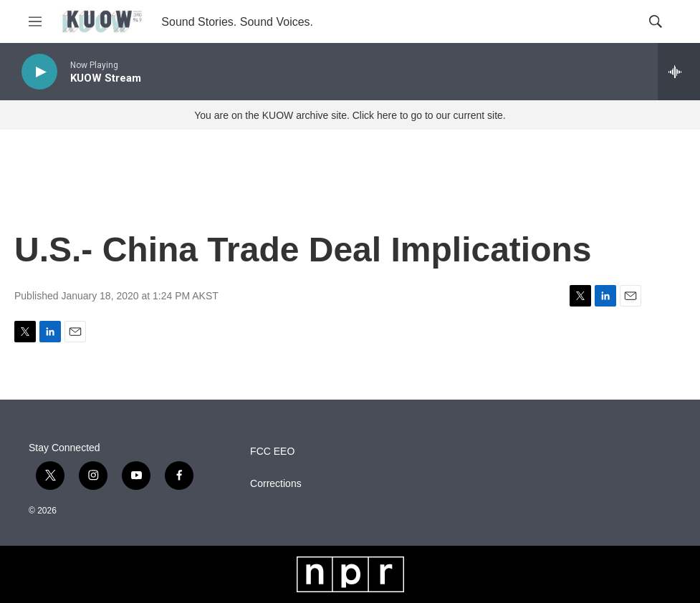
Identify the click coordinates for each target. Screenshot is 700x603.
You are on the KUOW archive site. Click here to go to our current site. (350, 115)
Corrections (276, 484)
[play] (39, 72)
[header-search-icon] (656, 21)
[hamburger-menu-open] (35, 21)
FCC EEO (272, 452)
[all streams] (679, 72)
